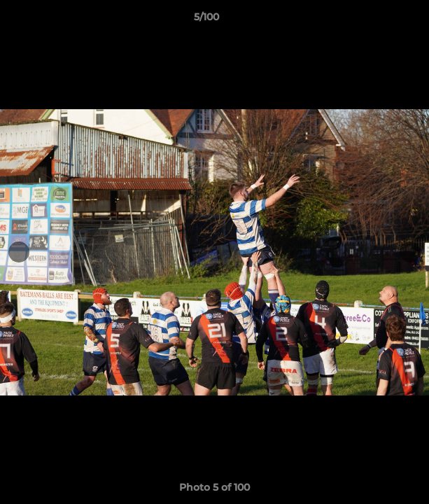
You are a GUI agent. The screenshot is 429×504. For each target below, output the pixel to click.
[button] (379, 20)
